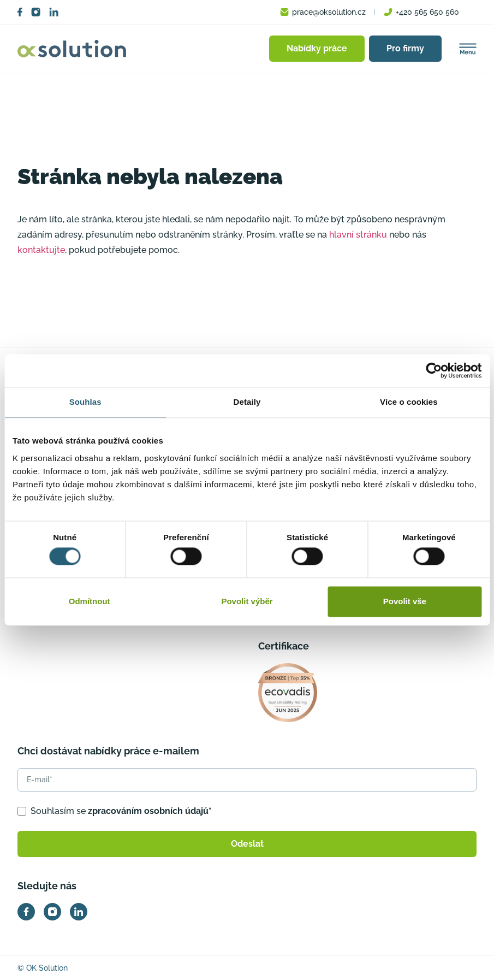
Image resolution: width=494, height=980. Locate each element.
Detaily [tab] (247, 402)
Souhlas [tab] (85, 402)
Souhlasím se (121, 811)
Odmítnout (90, 601)
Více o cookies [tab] (409, 402)
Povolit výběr (247, 601)
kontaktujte (41, 250)
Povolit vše (405, 601)
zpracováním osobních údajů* (150, 811)
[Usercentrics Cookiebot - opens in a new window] (434, 370)
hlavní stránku (358, 235)
